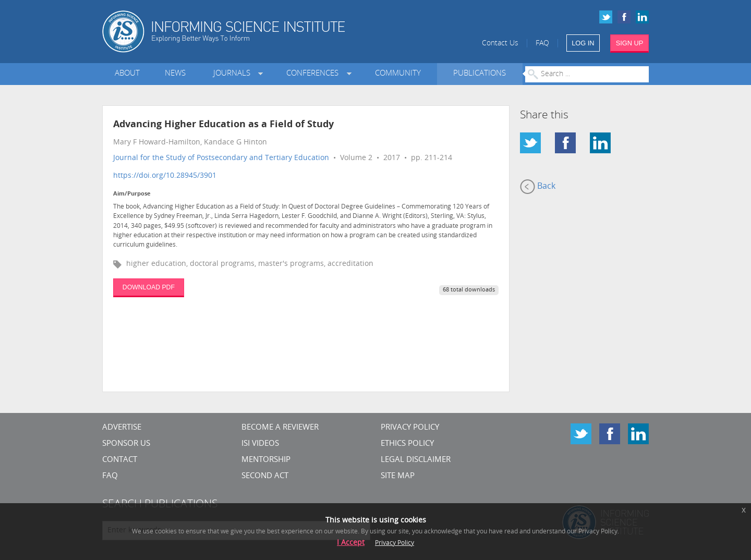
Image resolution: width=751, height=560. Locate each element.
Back (538, 187)
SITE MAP (398, 476)
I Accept (351, 543)
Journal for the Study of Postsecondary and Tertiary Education (221, 158)
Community (398, 74)
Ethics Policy (407, 444)
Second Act (265, 476)
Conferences (314, 74)
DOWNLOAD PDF (149, 287)
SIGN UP (630, 43)
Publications (480, 74)
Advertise (122, 428)
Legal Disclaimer (416, 460)
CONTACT (120, 460)
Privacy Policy (410, 428)
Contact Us (500, 44)
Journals (234, 74)
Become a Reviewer (280, 428)
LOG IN (583, 43)
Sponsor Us (126, 444)
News (175, 74)
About (127, 74)
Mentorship (266, 460)
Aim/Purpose (132, 194)
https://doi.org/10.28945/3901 (165, 176)
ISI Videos (260, 444)
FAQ (542, 44)
